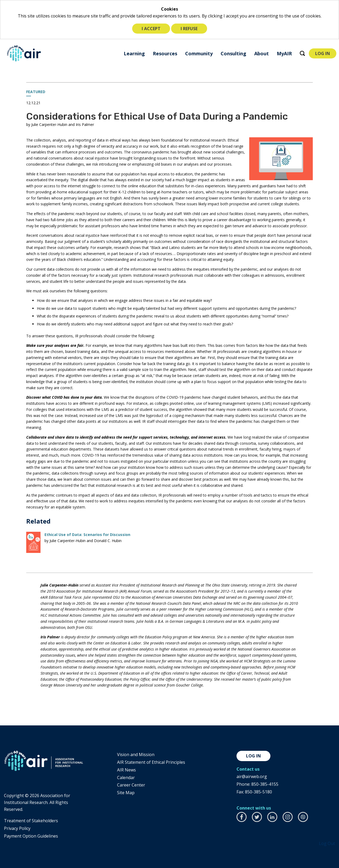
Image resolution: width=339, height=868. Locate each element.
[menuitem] (134, 53)
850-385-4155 (265, 784)
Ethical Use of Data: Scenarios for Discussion (87, 535)
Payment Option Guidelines (31, 836)
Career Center (131, 785)
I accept (151, 29)
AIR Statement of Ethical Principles (151, 762)
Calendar (126, 778)
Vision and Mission (136, 755)
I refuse (189, 29)
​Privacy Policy (17, 828)
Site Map (126, 793)
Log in (253, 756)
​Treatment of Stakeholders (31, 821)
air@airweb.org (252, 776)
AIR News (126, 770)
